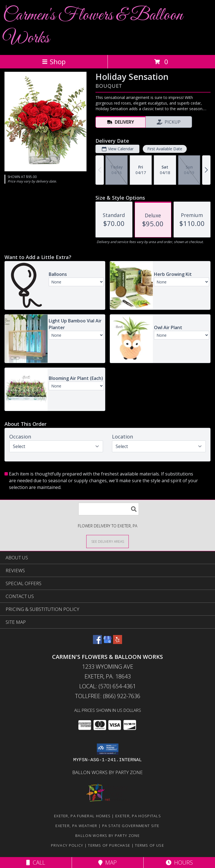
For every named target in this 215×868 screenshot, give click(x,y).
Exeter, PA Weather (76, 826)
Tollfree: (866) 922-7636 (108, 696)
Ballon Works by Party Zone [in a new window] (107, 772)
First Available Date (165, 149)
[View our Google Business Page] (107, 642)
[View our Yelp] (118, 642)
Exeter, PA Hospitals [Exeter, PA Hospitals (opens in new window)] (138, 816)
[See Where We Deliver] (107, 541)
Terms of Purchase (109, 845)
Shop (54, 62)
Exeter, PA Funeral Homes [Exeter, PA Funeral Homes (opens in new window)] (82, 816)
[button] (108, 749)
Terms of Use (149, 845)
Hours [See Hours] (179, 863)
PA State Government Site (131, 826)
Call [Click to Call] (36, 863)
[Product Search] (109, 509)
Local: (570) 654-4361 (107, 686)
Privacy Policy (67, 845)
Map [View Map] (107, 863)
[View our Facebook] (97, 642)
